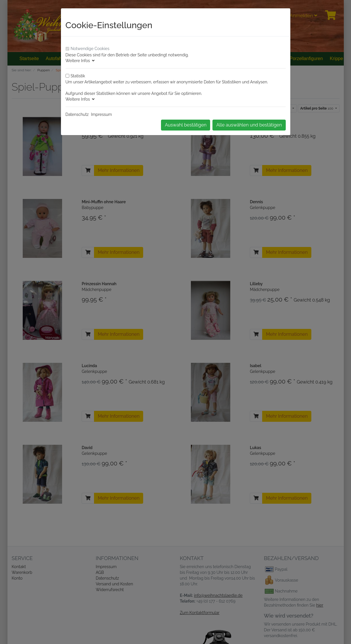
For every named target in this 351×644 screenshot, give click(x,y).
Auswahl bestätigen (186, 125)
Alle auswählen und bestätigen (249, 125)
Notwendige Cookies (90, 49)
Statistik (78, 76)
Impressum (102, 114)
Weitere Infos (80, 61)
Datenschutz (77, 114)
